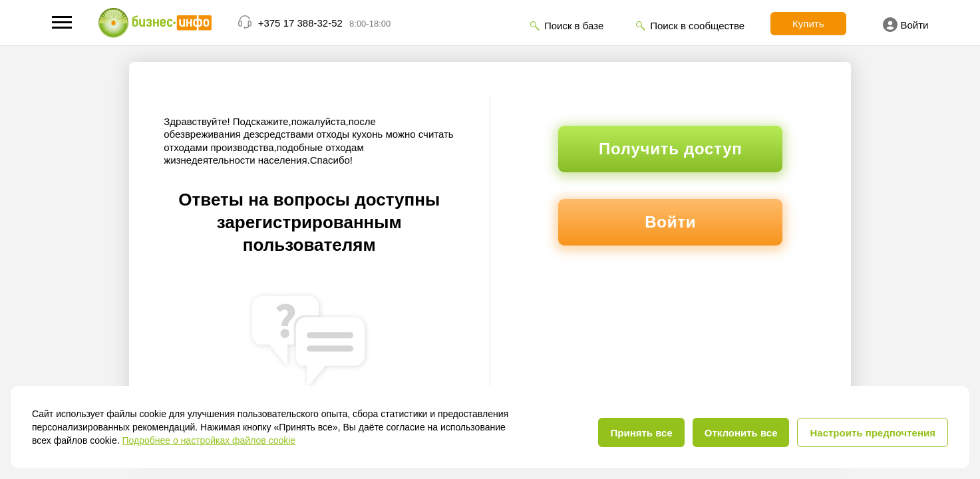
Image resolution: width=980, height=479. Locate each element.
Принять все (641, 433)
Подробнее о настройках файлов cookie (209, 440)
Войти (906, 25)
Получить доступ (670, 149)
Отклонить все (741, 433)
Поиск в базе (574, 26)
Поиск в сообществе (697, 26)
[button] (62, 22)
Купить (808, 24)
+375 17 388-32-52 (300, 23)
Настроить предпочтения (873, 433)
